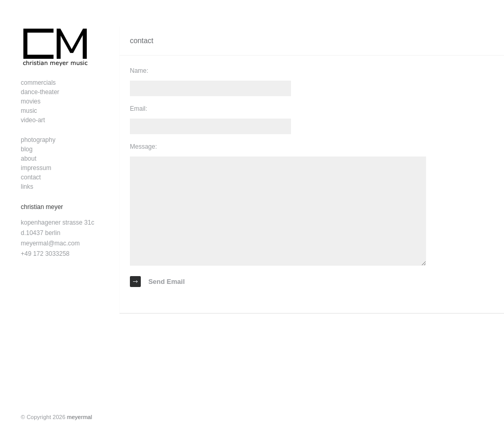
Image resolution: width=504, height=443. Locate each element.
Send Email (157, 282)
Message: (143, 147)
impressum (36, 168)
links (27, 187)
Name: (139, 71)
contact (31, 177)
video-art (33, 120)
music (29, 111)
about (29, 159)
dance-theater (40, 92)
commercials (38, 83)
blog (27, 149)
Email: (138, 109)
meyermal (79, 417)
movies (31, 101)
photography (38, 140)
